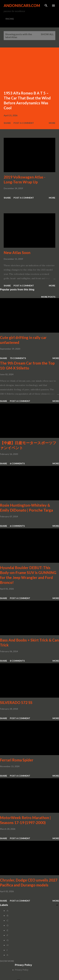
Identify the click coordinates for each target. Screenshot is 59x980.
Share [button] (7, 123)
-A (7, 911)
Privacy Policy (22, 970)
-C (7, 921)
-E (7, 930)
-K (7, 955)
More (52, 123)
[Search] (46, 6)
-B (7, 916)
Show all (47, 34)
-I (7, 950)
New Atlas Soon (17, 253)
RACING (10, 19)
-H (7, 945)
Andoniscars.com (22, 5)
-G (7, 940)
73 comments (18, 358)
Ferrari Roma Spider (17, 760)
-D (7, 925)
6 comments (17, 463)
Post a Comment (24, 123)
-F (7, 935)
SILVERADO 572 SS (16, 702)
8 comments (17, 661)
